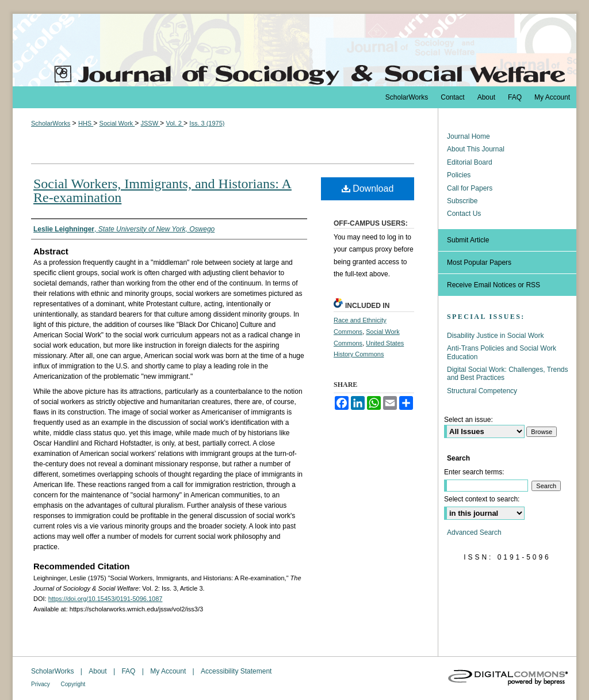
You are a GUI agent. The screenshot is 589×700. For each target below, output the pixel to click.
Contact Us (464, 214)
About (99, 671)
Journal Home (468, 136)
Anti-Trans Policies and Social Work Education (502, 352)
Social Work (117, 123)
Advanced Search (474, 532)
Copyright (73, 684)
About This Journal (476, 149)
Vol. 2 (175, 123)
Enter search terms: (474, 472)
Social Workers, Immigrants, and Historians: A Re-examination (162, 191)
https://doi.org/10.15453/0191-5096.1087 (106, 599)
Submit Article (468, 240)
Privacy (41, 684)
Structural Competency (482, 391)
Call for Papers (470, 188)
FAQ (129, 671)
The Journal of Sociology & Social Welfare (294, 50)
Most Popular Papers (479, 262)
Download (368, 189)
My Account (169, 671)
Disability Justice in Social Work (496, 336)
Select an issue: (468, 420)
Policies (459, 175)
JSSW (150, 123)
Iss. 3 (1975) (207, 123)
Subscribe (462, 201)
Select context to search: (482, 499)
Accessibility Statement (236, 671)
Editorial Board (470, 162)
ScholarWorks (51, 123)
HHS (86, 123)
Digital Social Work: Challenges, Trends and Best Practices (508, 374)
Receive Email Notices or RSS (494, 285)
